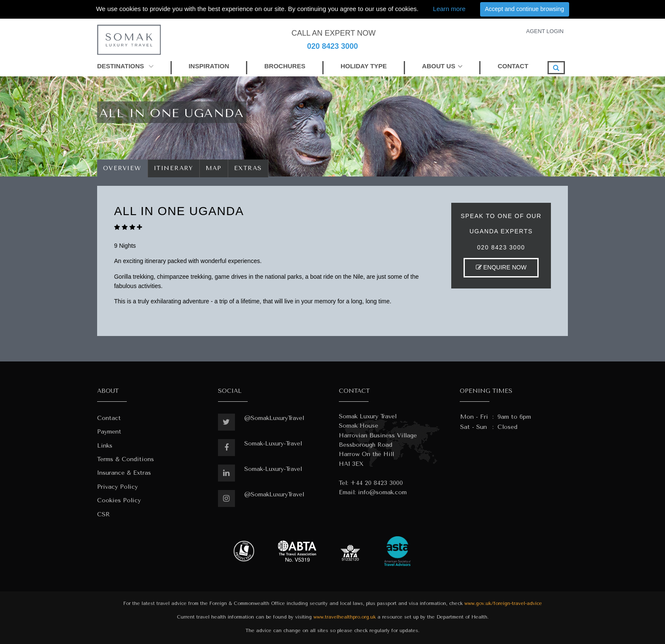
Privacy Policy (117, 487)
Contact (109, 418)
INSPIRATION (209, 66)
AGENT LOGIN (545, 31)
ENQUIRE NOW (501, 267)
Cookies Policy (119, 500)
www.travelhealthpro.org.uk (345, 617)
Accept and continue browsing (524, 9)
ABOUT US (439, 66)
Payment (109, 432)
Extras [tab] (248, 168)
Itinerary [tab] (174, 168)
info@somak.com (382, 492)
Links (105, 446)
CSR (103, 514)
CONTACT (513, 66)
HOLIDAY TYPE (364, 66)
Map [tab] (214, 168)
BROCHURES (285, 66)
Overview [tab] (122, 168)
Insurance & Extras (124, 473)
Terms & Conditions (126, 459)
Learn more (449, 9)
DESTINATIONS (125, 66)
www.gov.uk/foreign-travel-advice (503, 603)
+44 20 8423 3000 (377, 483)
